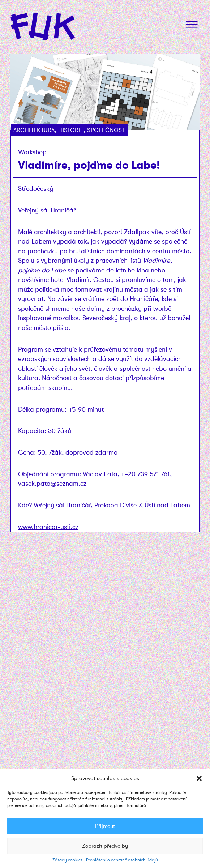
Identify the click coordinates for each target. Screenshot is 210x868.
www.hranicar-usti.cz (48, 527)
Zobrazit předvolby (105, 846)
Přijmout (105, 826)
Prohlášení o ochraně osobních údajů (122, 860)
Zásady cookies (67, 860)
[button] (199, 778)
